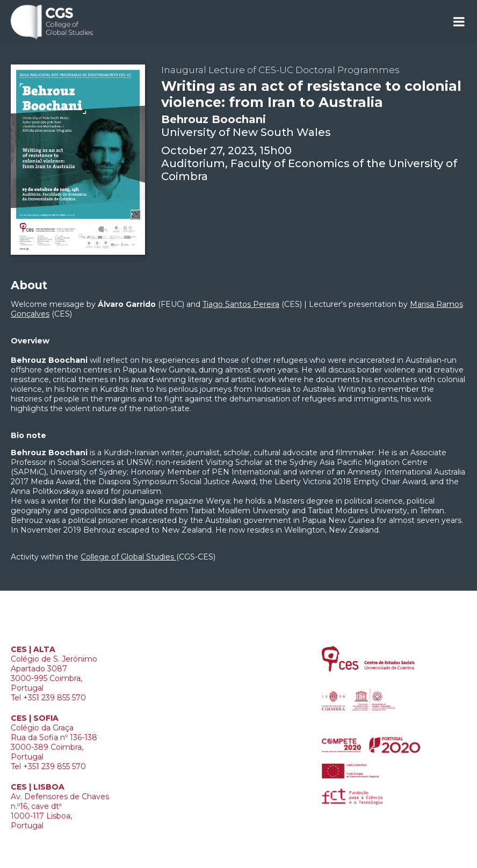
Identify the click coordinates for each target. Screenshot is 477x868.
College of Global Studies (128, 557)
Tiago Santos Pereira (241, 304)
